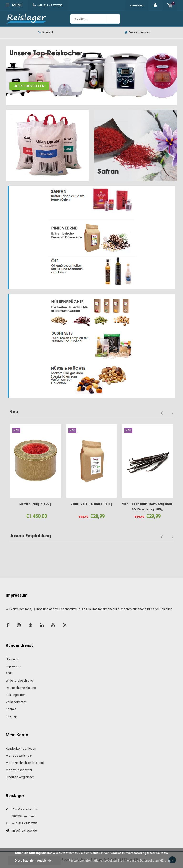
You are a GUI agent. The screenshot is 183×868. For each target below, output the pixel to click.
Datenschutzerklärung (21, 688)
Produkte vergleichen (20, 777)
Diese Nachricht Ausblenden (34, 861)
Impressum (13, 666)
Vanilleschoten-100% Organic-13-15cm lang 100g (147, 506)
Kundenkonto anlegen (21, 749)
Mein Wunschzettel (19, 770)
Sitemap (11, 716)
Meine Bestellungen (19, 756)
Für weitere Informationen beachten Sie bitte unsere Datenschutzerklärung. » (121, 861)
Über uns (12, 659)
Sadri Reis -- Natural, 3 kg (92, 504)
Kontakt (46, 32)
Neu (14, 412)
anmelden (137, 5)
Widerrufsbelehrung (19, 681)
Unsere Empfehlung (30, 536)
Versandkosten (137, 32)
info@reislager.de (25, 831)
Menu (14, 5)
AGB (9, 673)
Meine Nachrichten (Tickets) (25, 763)
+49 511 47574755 (47, 5)
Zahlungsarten (16, 695)
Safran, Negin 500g (36, 504)
